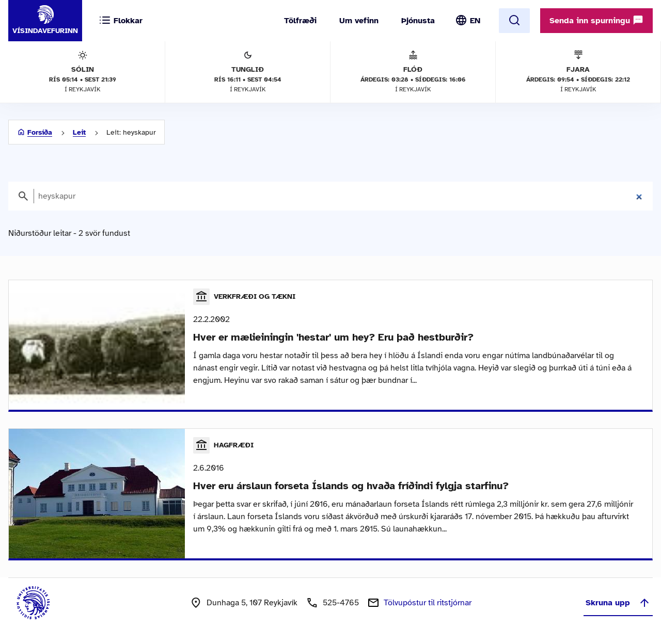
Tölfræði (300, 21)
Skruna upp (618, 603)
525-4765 (341, 603)
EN (475, 21)
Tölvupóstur (428, 603)
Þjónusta (418, 21)
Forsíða (40, 132)
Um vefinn (359, 21)
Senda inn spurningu (596, 20)
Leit (79, 132)
